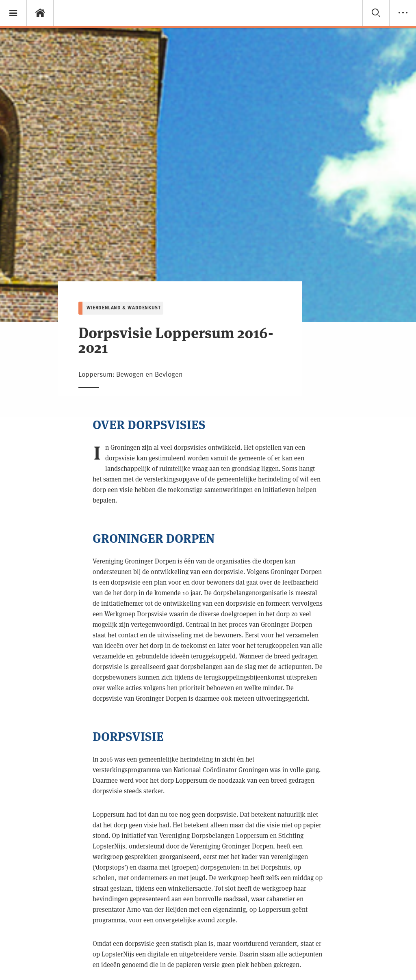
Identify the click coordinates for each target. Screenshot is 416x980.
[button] (13, 13)
